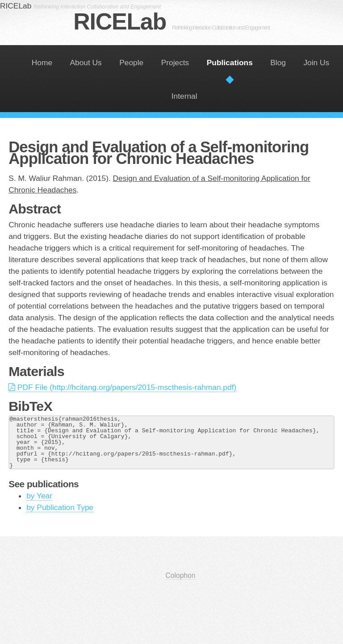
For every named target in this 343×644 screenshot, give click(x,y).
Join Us (316, 63)
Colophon (181, 575)
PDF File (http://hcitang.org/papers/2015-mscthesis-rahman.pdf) (122, 387)
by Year (39, 496)
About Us (86, 63)
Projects (175, 63)
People (131, 63)
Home (42, 63)
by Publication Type (60, 507)
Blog (278, 63)
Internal (184, 96)
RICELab (171, 21)
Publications (230, 63)
